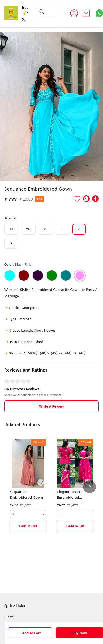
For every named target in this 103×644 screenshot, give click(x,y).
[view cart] (86, 13)
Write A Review (51, 406)
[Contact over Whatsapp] (99, 13)
